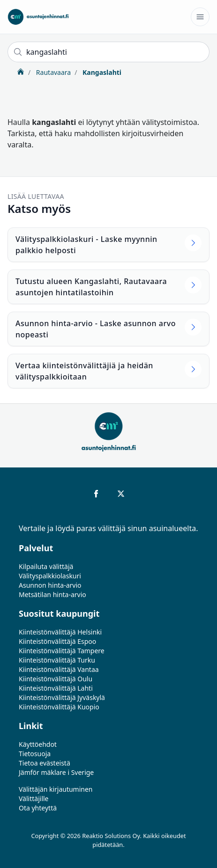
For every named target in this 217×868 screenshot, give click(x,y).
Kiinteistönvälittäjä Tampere (62, 651)
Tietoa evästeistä (45, 763)
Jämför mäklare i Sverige (56, 772)
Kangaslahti (101, 72)
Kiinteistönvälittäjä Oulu (56, 679)
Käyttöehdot (38, 744)
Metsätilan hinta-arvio (52, 594)
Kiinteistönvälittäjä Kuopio (59, 707)
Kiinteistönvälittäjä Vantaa (59, 669)
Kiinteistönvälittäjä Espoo (57, 641)
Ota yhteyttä (38, 808)
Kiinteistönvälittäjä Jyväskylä (62, 697)
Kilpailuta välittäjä (46, 566)
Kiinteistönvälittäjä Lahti (56, 688)
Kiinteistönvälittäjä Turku (57, 660)
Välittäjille (34, 799)
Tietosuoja (35, 754)
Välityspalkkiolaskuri (50, 576)
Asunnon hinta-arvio (50, 585)
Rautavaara (52, 72)
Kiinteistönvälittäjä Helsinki (60, 632)
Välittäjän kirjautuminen (56, 789)
